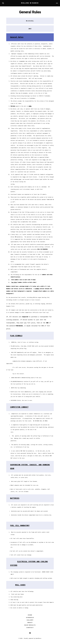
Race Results (30, 625)
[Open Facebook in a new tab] (30, 633)
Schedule (30, 618)
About (30, 623)
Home (30, 615)
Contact (30, 628)
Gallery (30, 620)
